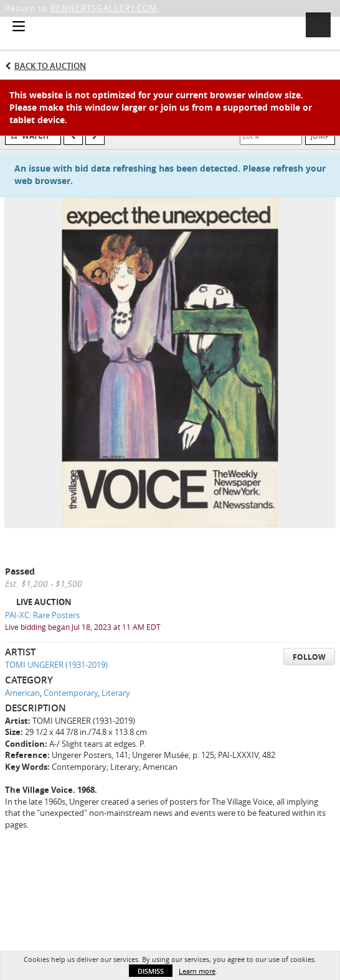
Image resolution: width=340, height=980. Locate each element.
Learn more (197, 971)
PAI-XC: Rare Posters (42, 615)
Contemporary (71, 693)
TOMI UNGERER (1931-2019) (56, 665)
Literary (116, 693)
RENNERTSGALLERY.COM (104, 8)
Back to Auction (50, 66)
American (22, 693)
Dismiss (151, 971)
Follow (309, 657)
